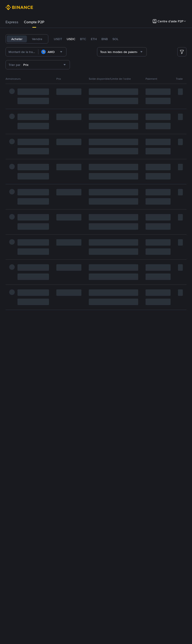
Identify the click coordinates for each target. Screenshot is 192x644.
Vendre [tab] (37, 39)
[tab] (12, 22)
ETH (94, 39)
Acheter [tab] (17, 39)
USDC (71, 39)
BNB (105, 39)
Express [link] (12, 22)
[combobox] (60, 52)
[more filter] (182, 52)
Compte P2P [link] (34, 22)
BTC (83, 39)
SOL (115, 39)
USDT (58, 39)
